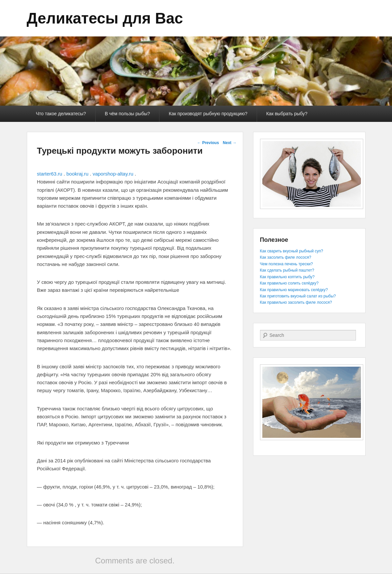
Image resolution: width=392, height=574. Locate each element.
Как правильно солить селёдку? (289, 283)
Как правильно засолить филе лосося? (296, 302)
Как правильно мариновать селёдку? (294, 290)
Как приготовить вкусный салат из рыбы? (298, 296)
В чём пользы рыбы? (127, 114)
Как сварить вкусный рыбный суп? (292, 251)
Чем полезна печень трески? (286, 264)
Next (230, 143)
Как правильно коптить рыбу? (287, 277)
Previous (208, 143)
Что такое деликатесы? (61, 114)
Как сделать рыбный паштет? (287, 270)
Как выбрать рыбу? (287, 114)
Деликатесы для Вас (105, 18)
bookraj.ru (78, 174)
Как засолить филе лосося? (286, 257)
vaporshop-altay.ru (113, 174)
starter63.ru (50, 174)
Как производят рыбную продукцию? (208, 114)
